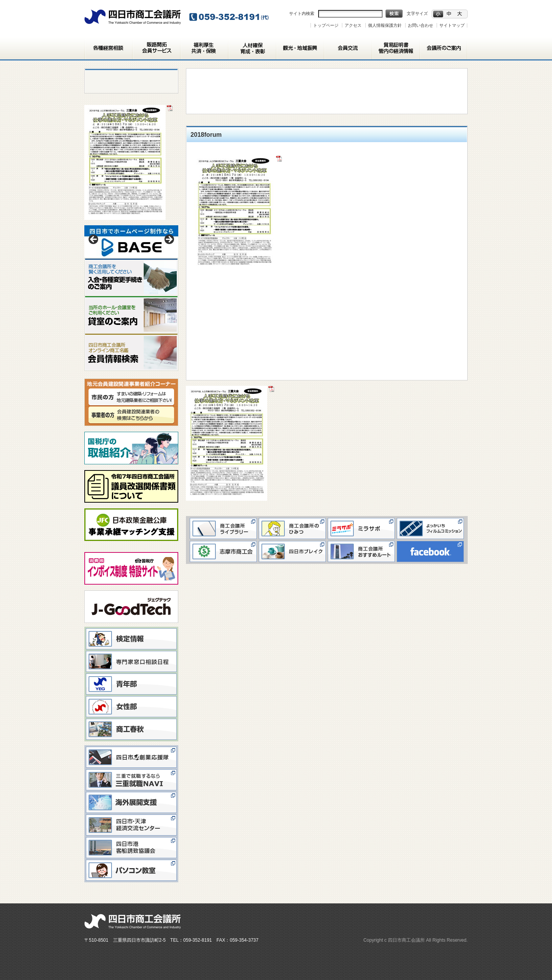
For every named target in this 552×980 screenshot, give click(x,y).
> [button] (169, 240)
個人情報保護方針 (385, 25)
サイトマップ (452, 25)
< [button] (94, 240)
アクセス (353, 25)
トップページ (326, 25)
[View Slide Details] (131, 242)
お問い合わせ (421, 25)
